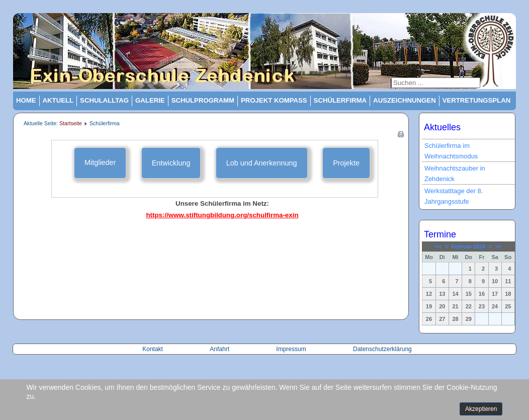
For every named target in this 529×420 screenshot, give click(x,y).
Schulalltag (104, 100)
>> (499, 246)
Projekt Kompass (274, 100)
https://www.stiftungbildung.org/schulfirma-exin (222, 215)
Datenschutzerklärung (382, 349)
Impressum (291, 349)
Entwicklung (171, 163)
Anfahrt (220, 349)
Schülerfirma (340, 100)
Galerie (150, 100)
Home (26, 100)
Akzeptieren (481, 409)
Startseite (71, 123)
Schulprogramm (203, 100)
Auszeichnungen (405, 100)
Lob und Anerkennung (262, 163)
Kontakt (153, 349)
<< (439, 246)
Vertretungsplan (477, 100)
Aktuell (58, 100)
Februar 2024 (468, 246)
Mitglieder (100, 162)
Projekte (346, 163)
